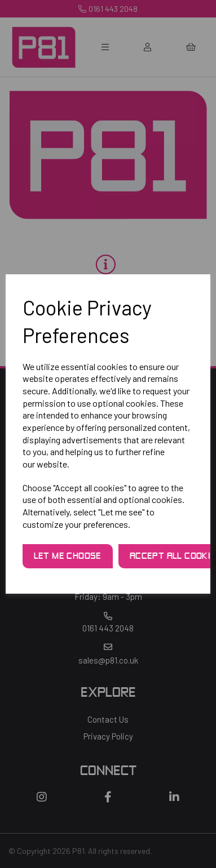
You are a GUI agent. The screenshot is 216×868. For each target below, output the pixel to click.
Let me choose (68, 557)
